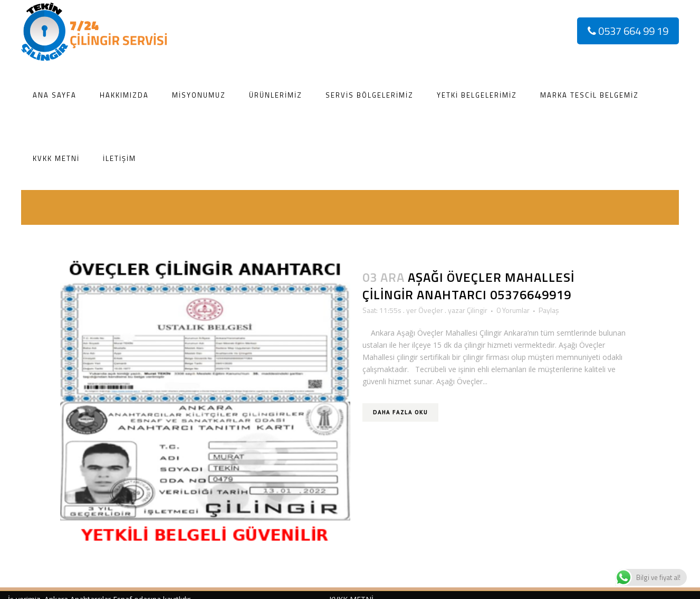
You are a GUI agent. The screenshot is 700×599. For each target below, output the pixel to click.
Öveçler (431, 310)
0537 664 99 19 (628, 31)
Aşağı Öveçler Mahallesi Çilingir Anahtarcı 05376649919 (468, 286)
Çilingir (477, 310)
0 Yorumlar (513, 310)
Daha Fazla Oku (400, 412)
